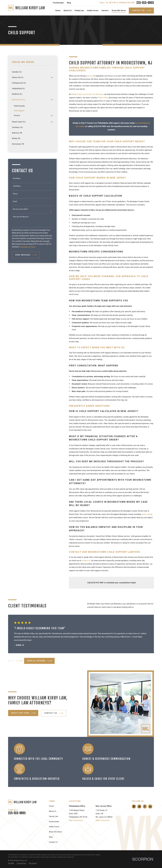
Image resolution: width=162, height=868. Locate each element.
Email (15, 201)
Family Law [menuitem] (79, 10)
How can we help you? (21, 217)
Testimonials (58, 3)
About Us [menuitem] (68, 10)
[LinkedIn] (150, 806)
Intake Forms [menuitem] (93, 10)
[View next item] (19, 661)
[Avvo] (139, 806)
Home (51, 806)
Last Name (17, 186)
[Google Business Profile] (134, 806)
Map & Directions (76, 820)
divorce (90, 76)
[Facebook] (145, 806)
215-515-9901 (145, 3)
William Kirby (103, 98)
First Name (17, 178)
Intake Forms (54, 827)
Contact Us (53, 842)
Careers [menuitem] (105, 10)
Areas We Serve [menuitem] (119, 10)
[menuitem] (32, 72)
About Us (53, 811)
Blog (69, 3)
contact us (86, 561)
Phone (15, 194)
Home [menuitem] (58, 10)
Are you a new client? (20, 209)
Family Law (53, 816)
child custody (147, 514)
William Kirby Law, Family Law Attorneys (87, 94)
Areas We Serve (55, 832)
